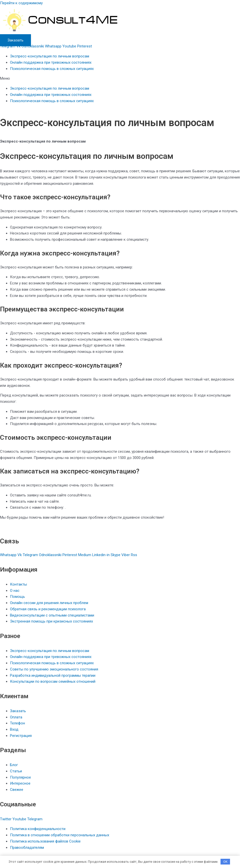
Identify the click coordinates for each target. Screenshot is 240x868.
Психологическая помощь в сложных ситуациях (52, 69)
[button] (120, 79)
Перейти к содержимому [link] (21, 3)
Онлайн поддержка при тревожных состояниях (51, 62)
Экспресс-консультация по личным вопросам (50, 56)
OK (225, 862)
